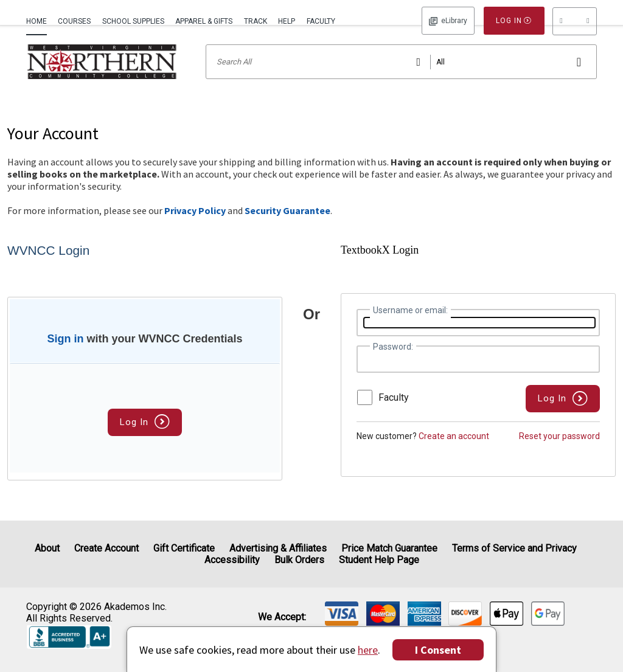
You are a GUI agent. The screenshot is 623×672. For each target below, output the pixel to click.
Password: (393, 362)
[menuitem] (39, 20)
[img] (342, 614)
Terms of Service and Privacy (514, 548)
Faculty (321, 21)
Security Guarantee (287, 226)
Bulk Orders (299, 560)
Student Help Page (379, 560)
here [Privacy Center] (368, 650)
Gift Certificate (184, 548)
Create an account (454, 452)
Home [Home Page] (37, 21)
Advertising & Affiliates (278, 548)
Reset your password (559, 452)
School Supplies (133, 21)
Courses (74, 21)
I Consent (438, 650)
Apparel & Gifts (204, 21)
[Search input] (401, 78)
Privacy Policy (195, 226)
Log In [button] (448, 21)
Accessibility (232, 560)
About (47, 548)
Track (256, 21)
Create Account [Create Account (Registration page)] (106, 548)
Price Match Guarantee (389, 548)
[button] (575, 21)
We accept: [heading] (282, 617)
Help (287, 21)
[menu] (575, 21)
